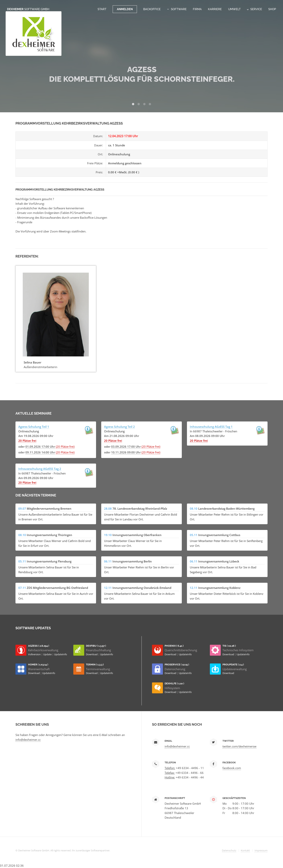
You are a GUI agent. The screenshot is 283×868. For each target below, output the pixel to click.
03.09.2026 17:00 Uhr (126, 447)
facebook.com (232, 768)
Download (92, 654)
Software (179, 9)
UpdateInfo (61, 654)
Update (48, 654)
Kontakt (245, 850)
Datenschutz (229, 850)
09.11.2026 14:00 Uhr (40, 452)
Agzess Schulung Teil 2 (119, 427)
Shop (272, 9)
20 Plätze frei (27, 441)
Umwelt (234, 9)
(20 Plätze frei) (65, 447)
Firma (197, 9)
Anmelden (125, 9)
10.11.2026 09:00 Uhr (126, 452)
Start (102, 9)
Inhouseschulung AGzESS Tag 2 (40, 469)
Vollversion (35, 654)
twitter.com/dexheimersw (239, 746)
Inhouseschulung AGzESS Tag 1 (211, 427)
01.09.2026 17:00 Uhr (40, 447)
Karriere (215, 9)
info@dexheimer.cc (28, 740)
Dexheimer (28, 9)
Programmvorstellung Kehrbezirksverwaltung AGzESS (60, 189)
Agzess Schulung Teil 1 (34, 427)
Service (254, 9)
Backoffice (152, 9)
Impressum (261, 850)
